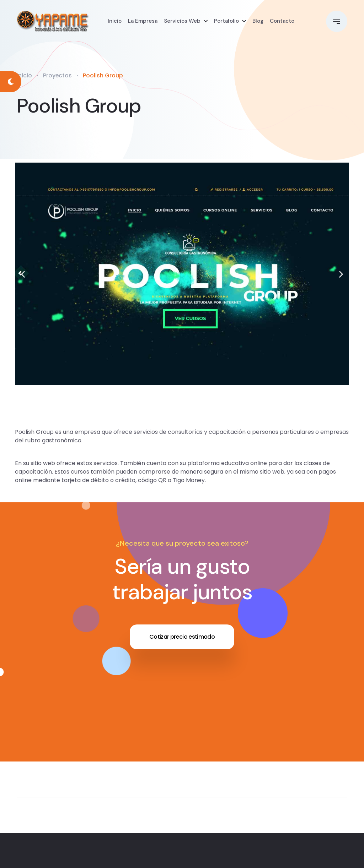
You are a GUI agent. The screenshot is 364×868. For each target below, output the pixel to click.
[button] (23, 274)
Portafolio (226, 21)
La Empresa (143, 21)
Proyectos (58, 75)
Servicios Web (182, 21)
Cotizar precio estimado (182, 637)
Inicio (115, 21)
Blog (258, 21)
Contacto (282, 21)
